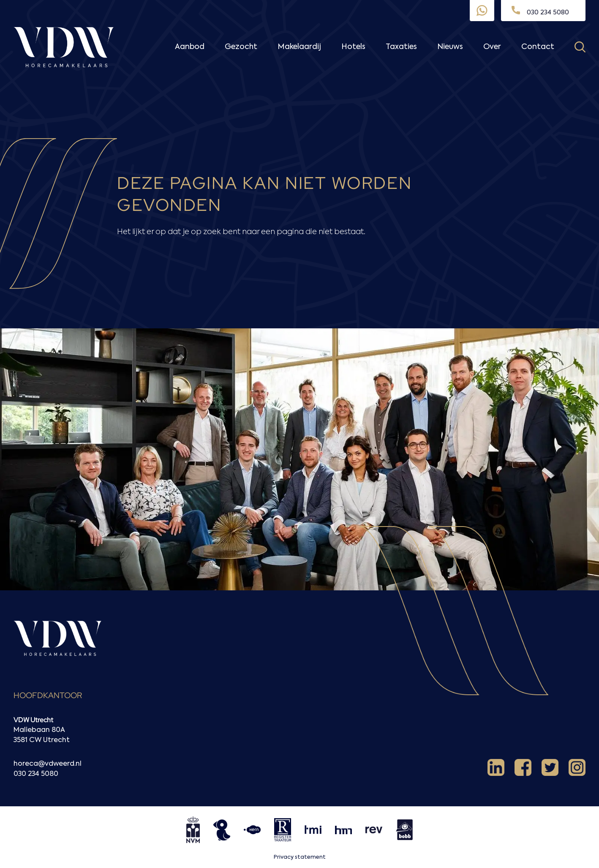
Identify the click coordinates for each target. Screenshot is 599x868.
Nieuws (450, 47)
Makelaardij (299, 47)
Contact (538, 47)
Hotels (353, 47)
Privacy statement (300, 857)
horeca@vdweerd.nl (48, 764)
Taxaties (401, 47)
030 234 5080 (36, 774)
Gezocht (241, 47)
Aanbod (190, 47)
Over (492, 47)
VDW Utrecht (33, 720)
